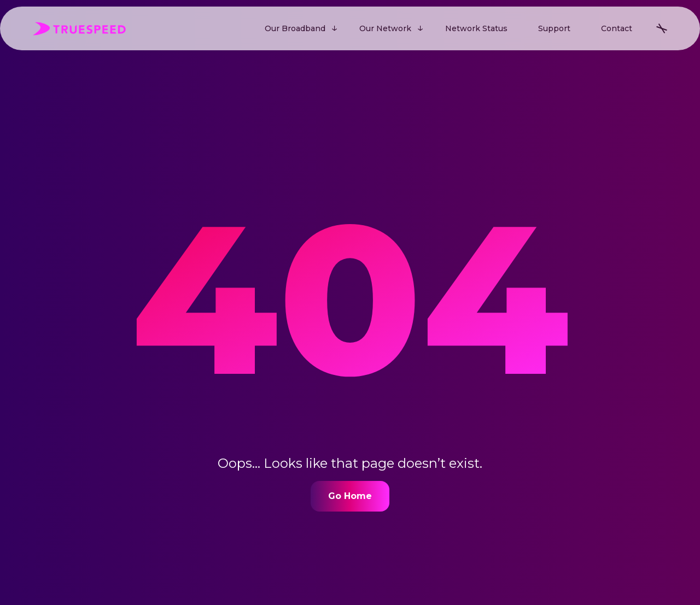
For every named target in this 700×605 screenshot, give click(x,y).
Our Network (385, 28)
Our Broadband (295, 28)
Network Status (476, 28)
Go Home (350, 496)
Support (554, 28)
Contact (617, 28)
